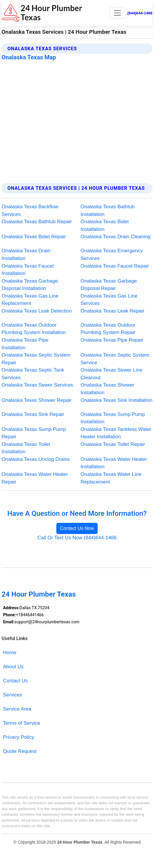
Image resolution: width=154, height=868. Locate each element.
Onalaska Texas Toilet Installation (26, 448)
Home (10, 653)
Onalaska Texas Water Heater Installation (114, 463)
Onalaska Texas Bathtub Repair (37, 222)
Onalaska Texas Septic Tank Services (33, 374)
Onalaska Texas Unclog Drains (36, 459)
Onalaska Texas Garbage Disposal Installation (30, 285)
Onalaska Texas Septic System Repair (36, 359)
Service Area (17, 709)
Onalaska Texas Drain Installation (26, 255)
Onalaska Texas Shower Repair (36, 400)
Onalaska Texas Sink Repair (33, 414)
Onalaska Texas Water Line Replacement (111, 478)
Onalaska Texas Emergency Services (112, 255)
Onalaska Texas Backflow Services (30, 210)
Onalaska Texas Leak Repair (113, 311)
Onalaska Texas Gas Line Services (109, 300)
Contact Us (15, 681)
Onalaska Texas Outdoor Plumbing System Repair (108, 329)
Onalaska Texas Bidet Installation (105, 225)
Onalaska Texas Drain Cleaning (116, 237)
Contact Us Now (77, 528)
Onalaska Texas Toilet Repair (113, 444)
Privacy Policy (18, 737)
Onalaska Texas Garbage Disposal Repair (109, 285)
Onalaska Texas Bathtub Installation (108, 210)
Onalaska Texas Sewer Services (37, 385)
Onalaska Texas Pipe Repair (112, 340)
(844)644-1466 (140, 13)
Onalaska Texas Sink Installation (117, 400)
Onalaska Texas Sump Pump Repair (34, 433)
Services (12, 695)
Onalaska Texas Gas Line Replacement (30, 300)
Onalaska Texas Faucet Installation (28, 270)
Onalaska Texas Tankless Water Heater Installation (116, 433)
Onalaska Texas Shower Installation (108, 389)
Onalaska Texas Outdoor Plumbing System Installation (34, 329)
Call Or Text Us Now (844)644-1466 (77, 538)
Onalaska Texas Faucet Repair (115, 266)
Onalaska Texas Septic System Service (115, 359)
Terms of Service (22, 723)
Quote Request (20, 751)
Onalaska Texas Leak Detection (37, 311)
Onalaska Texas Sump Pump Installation (113, 418)
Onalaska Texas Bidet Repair (34, 237)
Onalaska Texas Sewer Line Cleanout (112, 374)
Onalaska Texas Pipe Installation (25, 344)
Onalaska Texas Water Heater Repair (35, 478)
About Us (13, 667)
